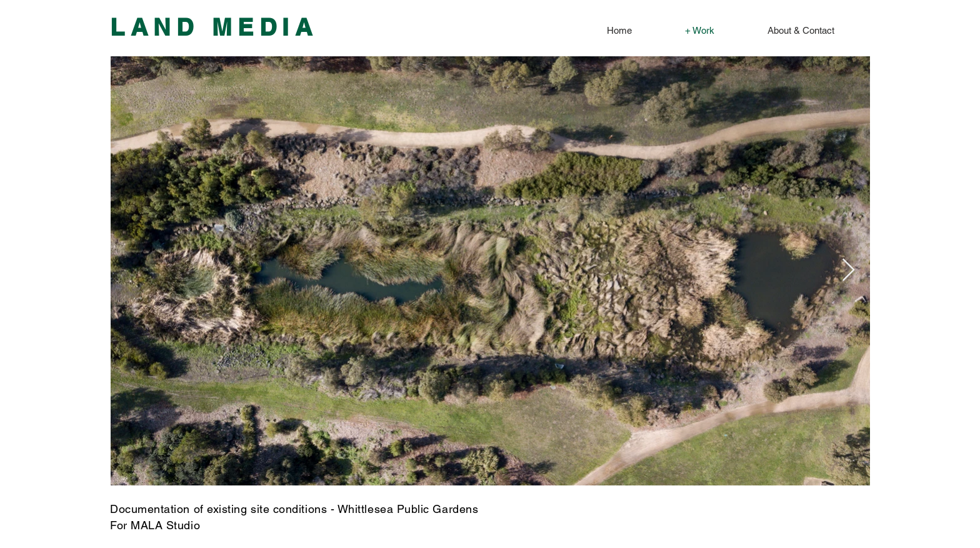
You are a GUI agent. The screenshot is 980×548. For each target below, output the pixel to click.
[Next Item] (848, 271)
